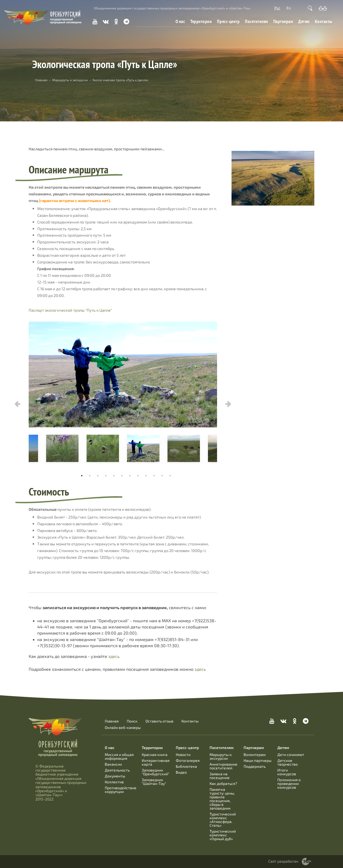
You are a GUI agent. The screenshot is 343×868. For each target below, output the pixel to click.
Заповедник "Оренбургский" (156, 772)
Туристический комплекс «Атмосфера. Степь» (223, 820)
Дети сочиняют (291, 755)
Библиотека (186, 766)
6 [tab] (122, 476)
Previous (17, 404)
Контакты (324, 21)
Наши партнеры (258, 760)
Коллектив (114, 782)
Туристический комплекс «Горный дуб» (223, 835)
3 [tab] (98, 476)
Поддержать (255, 766)
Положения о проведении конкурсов (289, 783)
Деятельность (117, 770)
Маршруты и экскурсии (70, 80)
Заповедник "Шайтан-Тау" (154, 782)
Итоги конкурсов (287, 772)
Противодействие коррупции (121, 790)
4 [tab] (106, 476)
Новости (183, 755)
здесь (114, 656)
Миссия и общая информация (119, 756)
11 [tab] (162, 476)
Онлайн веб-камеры (123, 728)
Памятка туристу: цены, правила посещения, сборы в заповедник (222, 799)
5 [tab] (114, 476)
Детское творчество (288, 762)
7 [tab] (130, 476)
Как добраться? (223, 783)
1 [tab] (82, 476)
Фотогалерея (188, 760)
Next (228, 404)
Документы (115, 776)
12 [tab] (170, 476)
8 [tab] (138, 476)
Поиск (132, 721)
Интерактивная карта (156, 762)
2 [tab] (90, 476)
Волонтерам (255, 755)
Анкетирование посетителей (223, 766)
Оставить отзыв (159, 721)
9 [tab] (146, 476)
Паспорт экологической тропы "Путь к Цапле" (70, 310)
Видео (181, 772)
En (289, 8)
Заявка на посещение (220, 776)
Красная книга (155, 755)
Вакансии (113, 764)
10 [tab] (154, 476)
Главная (41, 80)
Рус (277, 8)
